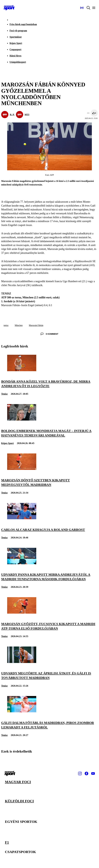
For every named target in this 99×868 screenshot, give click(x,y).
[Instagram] (80, 773)
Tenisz (4, 394)
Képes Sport (16, 43)
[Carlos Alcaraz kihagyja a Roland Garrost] (22, 518)
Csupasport (15, 49)
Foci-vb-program (18, 31)
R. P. (12, 114)
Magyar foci (18, 782)
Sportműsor (16, 37)
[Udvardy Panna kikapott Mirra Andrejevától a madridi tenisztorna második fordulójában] (22, 563)
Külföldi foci (19, 801)
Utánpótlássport (18, 62)
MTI (27, 114)
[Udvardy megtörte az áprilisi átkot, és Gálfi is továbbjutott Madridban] (22, 662)
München (19, 325)
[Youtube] (93, 773)
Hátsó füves (16, 56)
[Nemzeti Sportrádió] (82, 8)
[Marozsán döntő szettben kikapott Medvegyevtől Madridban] (22, 469)
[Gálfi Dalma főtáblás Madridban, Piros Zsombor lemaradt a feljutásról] (22, 711)
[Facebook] (86, 773)
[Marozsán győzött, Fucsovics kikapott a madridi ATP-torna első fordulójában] (22, 613)
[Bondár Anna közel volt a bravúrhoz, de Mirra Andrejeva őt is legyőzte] (22, 370)
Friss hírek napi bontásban (23, 24)
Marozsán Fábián (36, 325)
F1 (7, 842)
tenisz (6, 325)
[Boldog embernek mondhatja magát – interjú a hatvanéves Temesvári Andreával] (22, 420)
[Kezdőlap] (9, 8)
